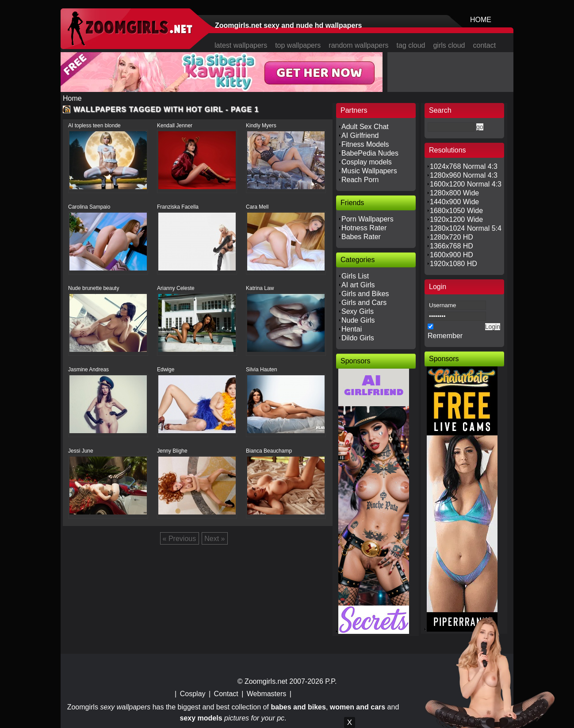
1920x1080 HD (453, 264)
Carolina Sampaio (89, 207)
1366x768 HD (452, 246)
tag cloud (411, 45)
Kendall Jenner (175, 126)
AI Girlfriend (360, 135)
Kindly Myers (261, 126)
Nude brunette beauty (94, 288)
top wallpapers (298, 45)
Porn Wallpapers (367, 219)
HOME (481, 20)
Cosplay (193, 694)
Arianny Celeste (176, 288)
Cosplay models (367, 162)
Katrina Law (260, 288)
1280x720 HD (452, 237)
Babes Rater (361, 237)
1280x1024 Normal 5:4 (466, 228)
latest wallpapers (241, 45)
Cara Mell (257, 207)
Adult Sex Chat (365, 127)
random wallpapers (358, 45)
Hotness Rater (364, 228)
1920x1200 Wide (456, 219)
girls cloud (449, 45)
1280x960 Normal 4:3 (464, 175)
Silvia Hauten (262, 370)
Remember (445, 336)
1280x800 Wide (454, 193)
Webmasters (267, 694)
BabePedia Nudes (370, 153)
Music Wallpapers (369, 171)
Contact (226, 694)
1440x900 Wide (454, 202)
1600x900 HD (452, 255)
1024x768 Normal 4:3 (464, 166)
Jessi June (81, 451)
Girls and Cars (364, 303)
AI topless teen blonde (94, 126)
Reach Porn (360, 180)
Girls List (355, 276)
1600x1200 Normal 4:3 (466, 184)
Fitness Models (365, 144)
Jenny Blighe (172, 451)
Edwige (166, 370)
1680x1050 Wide (456, 211)
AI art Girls (358, 285)
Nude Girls (358, 320)
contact (485, 45)
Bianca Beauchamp (269, 451)
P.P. (331, 681)
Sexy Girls (358, 311)
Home (72, 98)
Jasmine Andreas (88, 370)
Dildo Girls (358, 338)
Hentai (352, 329)
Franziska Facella (178, 207)
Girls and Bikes (365, 294)
